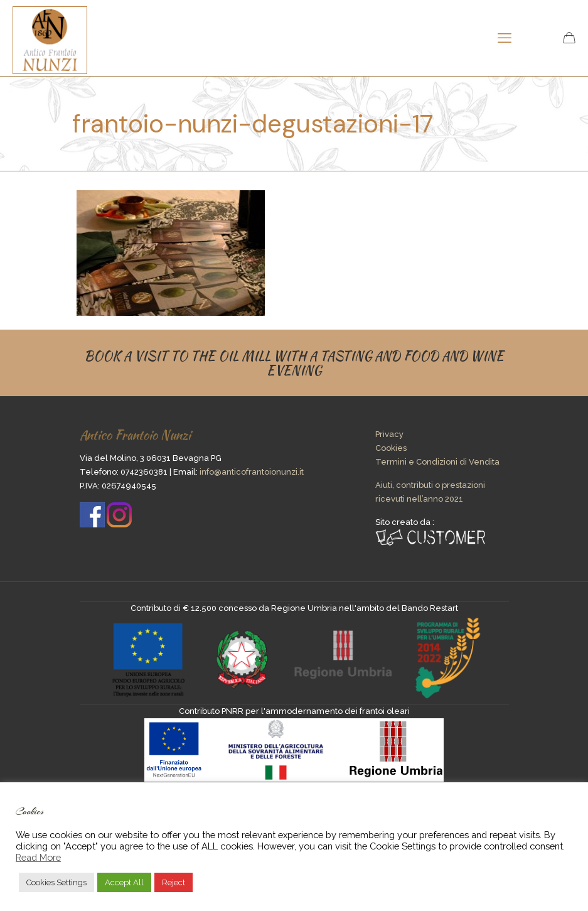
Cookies (391, 448)
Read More (38, 857)
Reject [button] (174, 882)
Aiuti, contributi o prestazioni (430, 485)
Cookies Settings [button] (56, 882)
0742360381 (144, 472)
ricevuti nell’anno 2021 (419, 499)
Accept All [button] (124, 882)
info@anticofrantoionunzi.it (252, 472)
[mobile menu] (505, 38)
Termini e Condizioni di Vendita (437, 462)
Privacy (389, 434)
